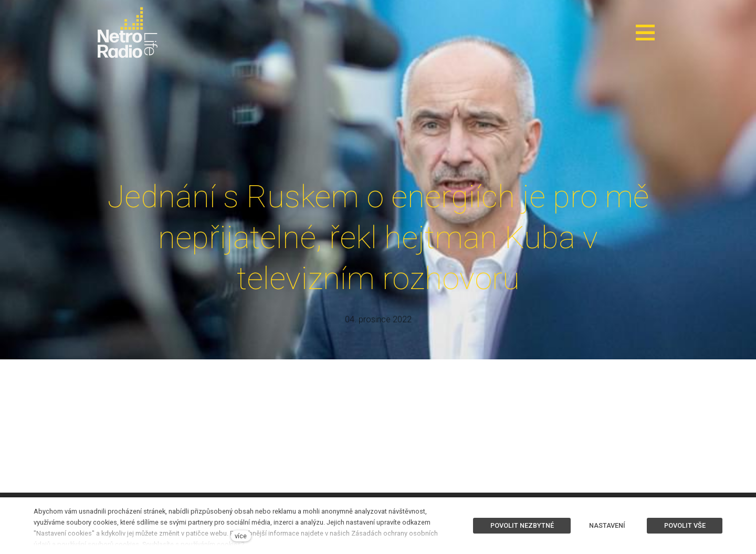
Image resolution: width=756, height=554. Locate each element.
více (241, 536)
